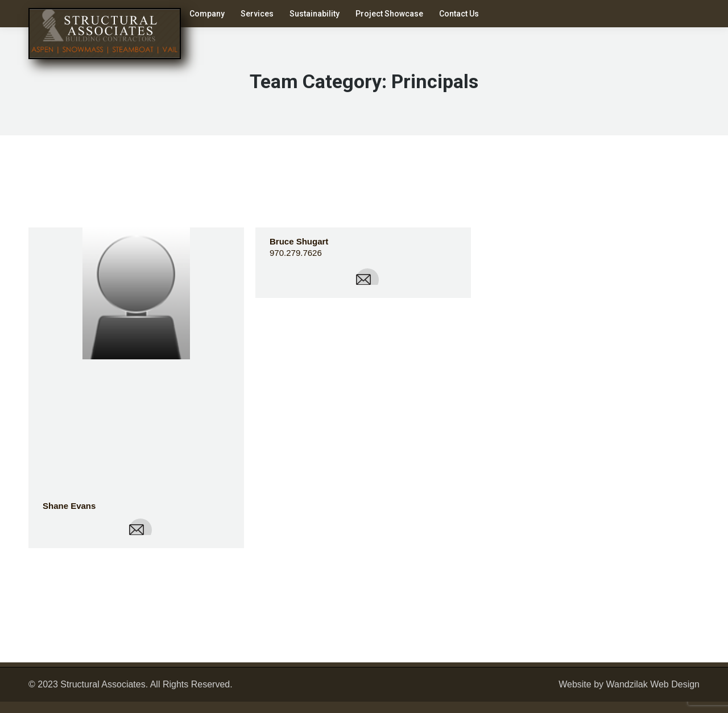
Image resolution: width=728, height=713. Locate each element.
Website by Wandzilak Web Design (629, 684)
